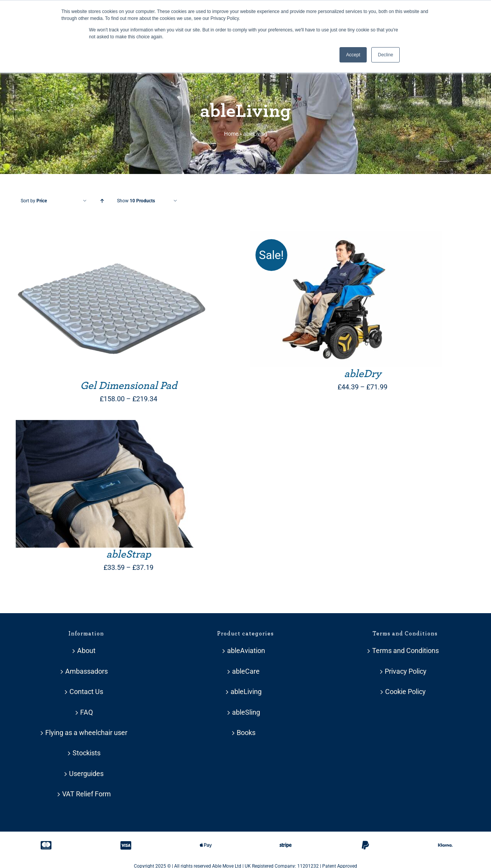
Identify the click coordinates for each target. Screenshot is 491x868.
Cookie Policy (405, 692)
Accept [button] (353, 55)
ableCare (246, 671)
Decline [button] (386, 55)
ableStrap (129, 555)
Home (231, 134)
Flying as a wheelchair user (86, 733)
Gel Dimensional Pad (129, 386)
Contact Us (86, 692)
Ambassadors (87, 671)
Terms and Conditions (405, 651)
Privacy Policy (406, 671)
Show (136, 201)
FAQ (87, 712)
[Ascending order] (102, 201)
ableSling (246, 712)
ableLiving (246, 692)
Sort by (34, 201)
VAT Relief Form (87, 794)
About (86, 651)
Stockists (87, 753)
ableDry (363, 374)
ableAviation (246, 651)
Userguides (86, 774)
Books (246, 733)
